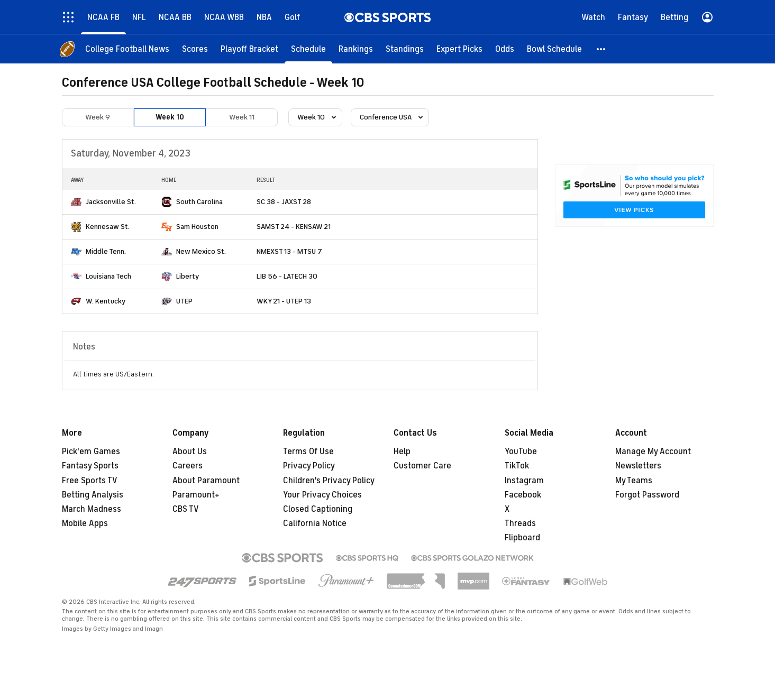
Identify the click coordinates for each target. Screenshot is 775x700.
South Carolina (199, 202)
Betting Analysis (93, 495)
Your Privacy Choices (322, 495)
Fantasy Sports (90, 466)
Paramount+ (196, 495)
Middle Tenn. (106, 251)
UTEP (184, 301)
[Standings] (405, 49)
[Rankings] (356, 49)
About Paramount (206, 481)
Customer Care (422, 466)
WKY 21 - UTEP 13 (284, 301)
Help (402, 452)
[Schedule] (308, 49)
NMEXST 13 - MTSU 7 (289, 251)
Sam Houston (197, 227)
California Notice (315, 523)
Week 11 (242, 117)
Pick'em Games (91, 452)
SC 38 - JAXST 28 (284, 202)
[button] (601, 49)
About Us (190, 452)
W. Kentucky (106, 301)
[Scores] (195, 49)
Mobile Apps (85, 523)
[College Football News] (127, 49)
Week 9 (98, 117)
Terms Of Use (308, 452)
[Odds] (505, 49)
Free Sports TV (90, 481)
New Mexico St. (201, 251)
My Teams (634, 481)
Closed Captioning (318, 509)
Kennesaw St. (108, 227)
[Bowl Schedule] (554, 49)
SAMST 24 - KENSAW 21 (294, 227)
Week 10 (170, 117)
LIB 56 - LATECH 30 (287, 276)
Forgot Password (647, 495)
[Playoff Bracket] (249, 49)
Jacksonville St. (111, 202)
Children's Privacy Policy (329, 481)
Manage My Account (653, 452)
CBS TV (186, 509)
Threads (520, 523)
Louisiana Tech (108, 276)
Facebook (523, 495)
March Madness (92, 509)
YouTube (521, 452)
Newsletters (638, 466)
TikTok (517, 466)
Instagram (524, 481)
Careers (188, 466)
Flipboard (522, 538)
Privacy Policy (309, 466)
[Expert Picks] (459, 49)
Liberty (188, 276)
